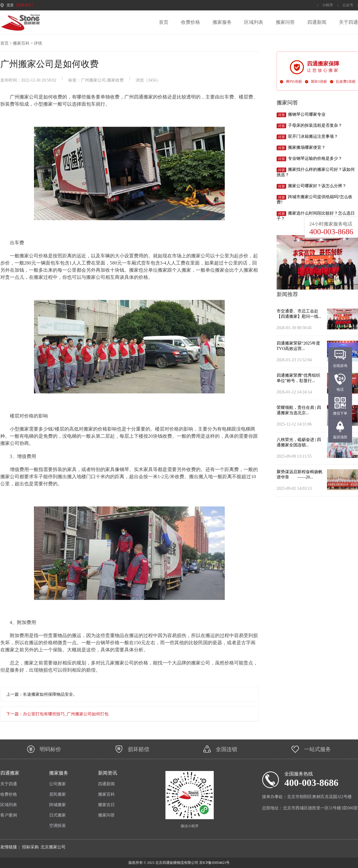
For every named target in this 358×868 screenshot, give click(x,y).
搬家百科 (106, 794)
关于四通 (348, 22)
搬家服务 (222, 22)
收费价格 (190, 22)
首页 (164, 22)
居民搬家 (58, 794)
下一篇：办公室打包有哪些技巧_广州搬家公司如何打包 (57, 714)
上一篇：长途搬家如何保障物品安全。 (42, 694)
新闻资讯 (108, 773)
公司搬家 (58, 784)
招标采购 (30, 847)
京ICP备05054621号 (214, 863)
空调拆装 (58, 826)
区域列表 (254, 22)
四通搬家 (10, 773)
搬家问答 (285, 22)
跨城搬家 (58, 805)
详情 (38, 43)
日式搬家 (58, 815)
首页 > (6, 43)
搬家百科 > (23, 43)
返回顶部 (340, 437)
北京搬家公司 (53, 847)
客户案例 (9, 815)
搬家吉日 (106, 805)
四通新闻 (317, 22)
